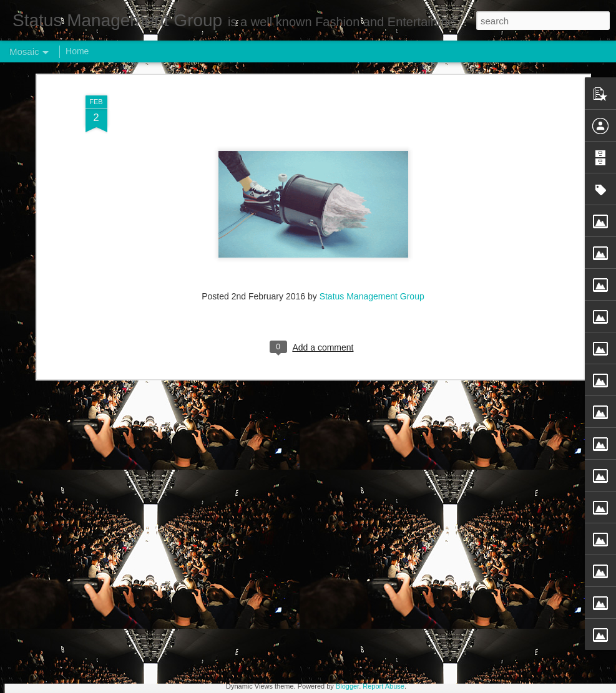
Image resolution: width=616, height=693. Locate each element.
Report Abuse (384, 686)
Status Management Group (372, 132)
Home (77, 51)
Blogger (347, 686)
